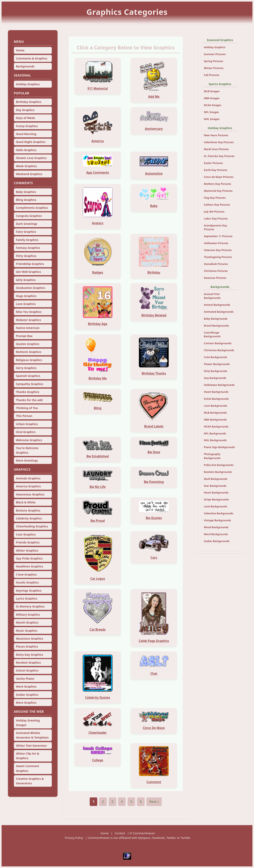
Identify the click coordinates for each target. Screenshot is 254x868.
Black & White (26, 502)
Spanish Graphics (28, 376)
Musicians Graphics (29, 639)
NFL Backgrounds (215, 433)
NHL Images (212, 119)
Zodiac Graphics (27, 695)
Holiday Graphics (28, 84)
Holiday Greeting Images (28, 723)
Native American (28, 328)
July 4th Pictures (214, 212)
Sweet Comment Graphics (27, 768)
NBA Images (212, 98)
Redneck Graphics (28, 352)
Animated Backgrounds (219, 312)
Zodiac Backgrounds (217, 541)
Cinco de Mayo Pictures (219, 177)
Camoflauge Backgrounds (212, 334)
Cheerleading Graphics (32, 526)
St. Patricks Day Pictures (219, 156)
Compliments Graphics (32, 208)
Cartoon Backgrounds (218, 343)
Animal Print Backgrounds (212, 296)
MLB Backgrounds (215, 413)
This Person (24, 416)
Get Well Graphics (28, 272)
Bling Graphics (26, 200)
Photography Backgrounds (212, 456)
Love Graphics (26, 304)
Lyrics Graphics (26, 598)
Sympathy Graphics (29, 384)
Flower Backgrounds (217, 364)
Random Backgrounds (218, 472)
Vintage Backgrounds (218, 520)
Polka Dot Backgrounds (219, 465)
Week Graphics (26, 166)
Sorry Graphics (26, 368)
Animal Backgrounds (217, 305)
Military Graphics (28, 615)
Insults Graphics (27, 582)
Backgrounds (25, 66)
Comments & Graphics (32, 58)
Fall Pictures (212, 75)
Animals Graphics (28, 478)
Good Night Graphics (31, 142)
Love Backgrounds (216, 406)
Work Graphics (26, 686)
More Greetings (27, 460)
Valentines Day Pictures (219, 142)
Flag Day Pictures (215, 198)
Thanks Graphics (28, 392)
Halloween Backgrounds (219, 385)
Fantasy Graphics (28, 248)
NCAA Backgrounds (216, 426)
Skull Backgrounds (216, 479)
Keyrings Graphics (29, 591)
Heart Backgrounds (216, 392)
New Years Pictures (216, 135)
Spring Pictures (214, 61)
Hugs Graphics (26, 296)
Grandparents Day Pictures (216, 227)
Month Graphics (27, 622)
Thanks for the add (29, 400)
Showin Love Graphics (31, 158)
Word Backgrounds (216, 534)
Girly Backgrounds (216, 371)
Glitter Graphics (27, 550)
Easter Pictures (214, 163)
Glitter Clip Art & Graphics (27, 756)
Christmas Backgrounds (219, 350)
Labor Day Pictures (216, 218)
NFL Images (212, 112)
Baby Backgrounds (216, 319)
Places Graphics (27, 646)
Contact (120, 833)
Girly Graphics (26, 280)
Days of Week (25, 118)
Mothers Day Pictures (218, 184)
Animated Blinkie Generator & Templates (32, 735)
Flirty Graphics (26, 256)
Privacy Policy (74, 838)
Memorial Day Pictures (218, 191)
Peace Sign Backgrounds (219, 447)
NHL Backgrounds (215, 440)
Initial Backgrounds (216, 399)
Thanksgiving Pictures (218, 257)
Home (20, 50)
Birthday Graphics (28, 102)
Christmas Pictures (216, 271)
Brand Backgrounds (216, 326)
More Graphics (26, 703)
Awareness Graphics (30, 494)
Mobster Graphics (28, 320)
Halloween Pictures (216, 243)
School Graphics (27, 670)
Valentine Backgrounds (219, 513)
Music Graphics (27, 631)
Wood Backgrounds (216, 527)
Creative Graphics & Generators (30, 781)
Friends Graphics (28, 542)
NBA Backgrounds (215, 420)
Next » (154, 802)
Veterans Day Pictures (218, 250)
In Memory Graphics (30, 606)
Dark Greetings (27, 224)
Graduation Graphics (30, 288)
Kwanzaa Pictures (215, 278)
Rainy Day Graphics (29, 655)
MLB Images (212, 91)
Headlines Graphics (29, 566)
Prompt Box (24, 336)
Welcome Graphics (29, 440)
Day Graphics (25, 110)
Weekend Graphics (29, 174)
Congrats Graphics (29, 216)
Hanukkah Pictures (216, 264)
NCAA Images (213, 105)
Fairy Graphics (26, 232)
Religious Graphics (29, 360)
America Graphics (28, 486)
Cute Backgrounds (216, 357)
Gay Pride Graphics (29, 558)
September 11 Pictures (218, 236)
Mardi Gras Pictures (216, 149)
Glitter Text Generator (31, 746)
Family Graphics (27, 240)
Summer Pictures (215, 54)
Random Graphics (28, 662)
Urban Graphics (27, 424)
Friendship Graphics (30, 264)
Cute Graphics (26, 534)
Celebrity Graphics (29, 518)
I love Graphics (26, 574)
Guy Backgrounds (215, 378)
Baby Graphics (26, 192)
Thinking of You (27, 408)
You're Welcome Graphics (27, 450)
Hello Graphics (26, 150)
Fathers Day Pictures (217, 205)
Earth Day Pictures (216, 170)
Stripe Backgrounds (216, 499)
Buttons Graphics (28, 510)
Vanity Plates (25, 679)
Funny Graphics (27, 126)
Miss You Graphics (29, 312)
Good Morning (26, 134)
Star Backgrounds (215, 486)
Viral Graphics (26, 432)
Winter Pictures (214, 68)
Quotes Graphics (28, 344)
